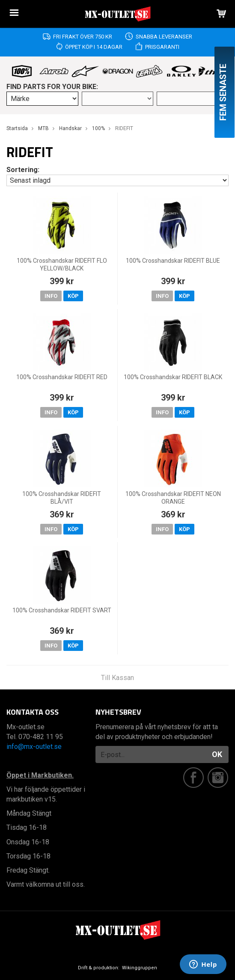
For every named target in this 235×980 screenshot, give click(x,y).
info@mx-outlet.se (34, 747)
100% (98, 128)
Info (51, 296)
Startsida (17, 128)
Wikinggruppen (140, 968)
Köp (73, 296)
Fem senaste (223, 92)
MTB (43, 128)
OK (217, 754)
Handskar (70, 128)
